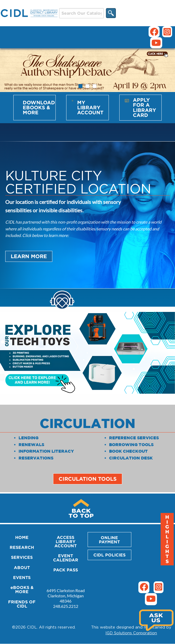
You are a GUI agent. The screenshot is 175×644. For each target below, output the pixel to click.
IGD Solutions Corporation (131, 633)
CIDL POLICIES (109, 555)
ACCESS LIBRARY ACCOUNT (66, 542)
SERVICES (22, 557)
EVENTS (22, 577)
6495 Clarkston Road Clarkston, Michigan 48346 (66, 596)
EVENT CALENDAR (66, 558)
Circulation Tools (88, 479)
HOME (22, 537)
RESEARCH (22, 547)
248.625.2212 (66, 606)
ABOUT (22, 567)
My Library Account (90, 107)
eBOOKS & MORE (22, 589)
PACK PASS (66, 570)
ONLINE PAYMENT (109, 540)
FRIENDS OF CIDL (22, 604)
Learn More (29, 256)
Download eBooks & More (39, 107)
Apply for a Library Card (145, 107)
